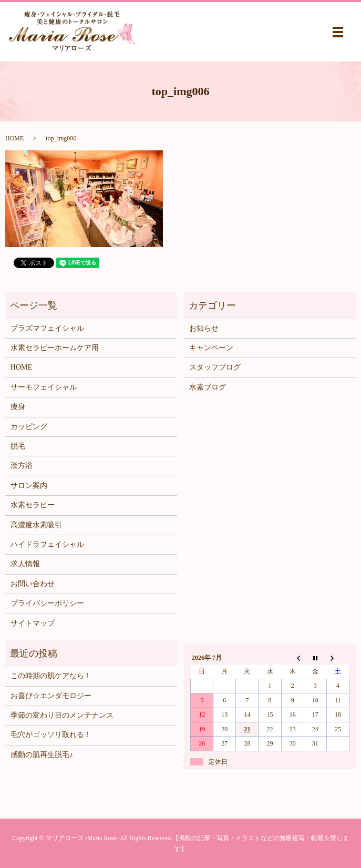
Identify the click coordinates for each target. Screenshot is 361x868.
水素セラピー (33, 505)
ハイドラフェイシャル (47, 544)
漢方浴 (22, 466)
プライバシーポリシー (47, 603)
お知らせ (204, 328)
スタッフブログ (215, 367)
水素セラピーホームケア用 (55, 348)
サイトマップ (33, 623)
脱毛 (18, 446)
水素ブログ (208, 387)
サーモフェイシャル (44, 387)
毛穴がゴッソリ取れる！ (51, 735)
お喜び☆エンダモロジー (51, 696)
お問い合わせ (33, 584)
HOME (14, 138)
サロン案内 (29, 486)
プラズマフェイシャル (47, 328)
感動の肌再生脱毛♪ (42, 755)
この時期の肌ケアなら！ (51, 676)
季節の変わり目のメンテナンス (62, 715)
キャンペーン (211, 348)
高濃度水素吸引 (36, 525)
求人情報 (25, 564)
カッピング (29, 427)
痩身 (18, 407)
